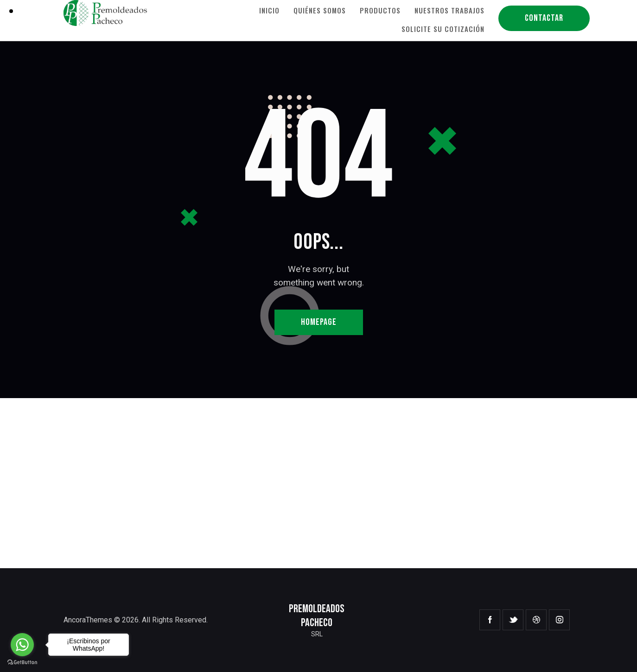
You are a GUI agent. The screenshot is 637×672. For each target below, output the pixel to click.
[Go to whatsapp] (22, 645)
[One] (318, 483)
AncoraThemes (88, 620)
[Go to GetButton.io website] (22, 662)
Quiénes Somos (320, 10)
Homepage (319, 322)
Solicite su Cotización (443, 29)
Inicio (269, 10)
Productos (380, 10)
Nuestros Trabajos (449, 10)
